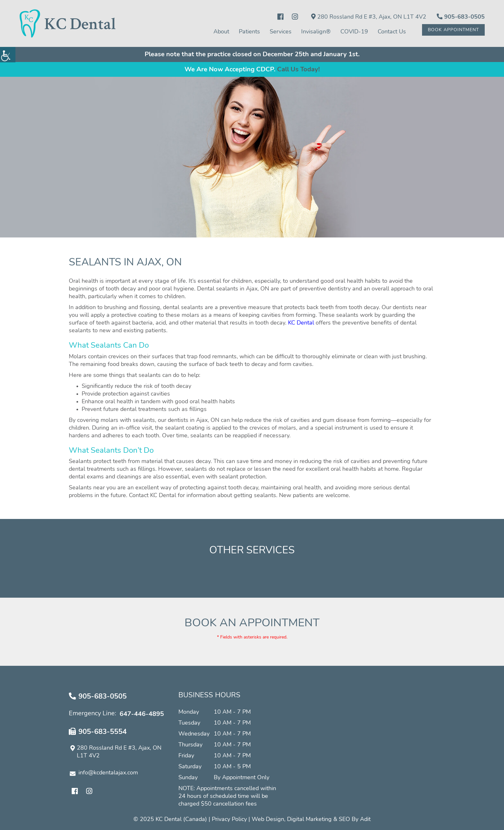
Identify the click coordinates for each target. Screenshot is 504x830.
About (221, 32)
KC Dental (301, 323)
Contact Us (392, 32)
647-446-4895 (142, 714)
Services (281, 32)
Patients (249, 32)
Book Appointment (453, 30)
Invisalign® (316, 32)
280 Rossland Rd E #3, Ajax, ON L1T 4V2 (369, 17)
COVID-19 (354, 32)
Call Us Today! (298, 69)
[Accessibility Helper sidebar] (8, 55)
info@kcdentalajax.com (104, 773)
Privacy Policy (229, 819)
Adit (365, 819)
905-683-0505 (461, 17)
